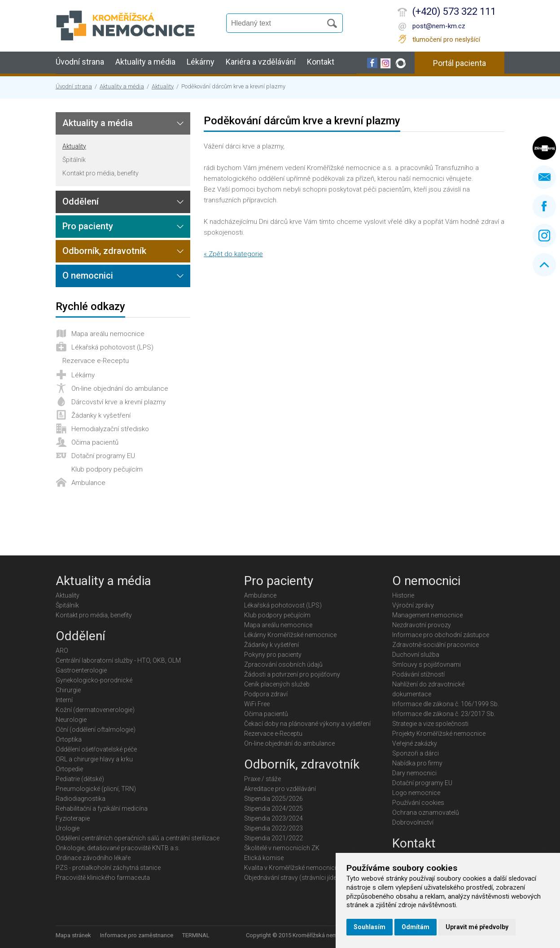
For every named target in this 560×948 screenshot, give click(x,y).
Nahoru (544, 265)
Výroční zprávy (413, 605)
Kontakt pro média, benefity (101, 173)
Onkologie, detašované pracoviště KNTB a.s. (118, 848)
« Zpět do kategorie (233, 254)
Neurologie (71, 720)
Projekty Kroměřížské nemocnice (439, 734)
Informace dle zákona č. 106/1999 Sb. (446, 704)
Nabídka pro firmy (417, 763)
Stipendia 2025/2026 (273, 799)
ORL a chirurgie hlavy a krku (94, 759)
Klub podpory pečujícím (107, 469)
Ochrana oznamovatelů (426, 813)
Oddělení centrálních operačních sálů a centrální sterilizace (138, 838)
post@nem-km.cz (439, 26)
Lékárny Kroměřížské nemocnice (290, 635)
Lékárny (201, 62)
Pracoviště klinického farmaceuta (103, 878)
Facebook (544, 206)
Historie (403, 595)
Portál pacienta (459, 63)
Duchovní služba (416, 655)
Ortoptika (69, 739)
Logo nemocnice (416, 793)
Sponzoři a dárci (416, 753)
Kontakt (321, 62)
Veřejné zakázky (415, 743)
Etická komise (264, 858)
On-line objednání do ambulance (120, 389)
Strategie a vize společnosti (430, 724)
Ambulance (88, 483)
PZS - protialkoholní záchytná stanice (108, 868)
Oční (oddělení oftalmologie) (96, 730)
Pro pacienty (88, 226)
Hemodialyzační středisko (110, 429)
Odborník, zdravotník (104, 251)
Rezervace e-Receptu (96, 361)
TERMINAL (196, 935)
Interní (64, 700)
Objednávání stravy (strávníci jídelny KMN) (303, 878)
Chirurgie (68, 690)
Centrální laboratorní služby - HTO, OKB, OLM (118, 660)
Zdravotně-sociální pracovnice (435, 645)
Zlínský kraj (544, 148)
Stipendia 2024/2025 (273, 808)
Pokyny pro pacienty (273, 655)
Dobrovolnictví (413, 822)
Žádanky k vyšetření (101, 415)
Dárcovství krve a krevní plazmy (118, 402)
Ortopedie (69, 769)
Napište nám (544, 177)
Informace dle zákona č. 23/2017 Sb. (444, 714)
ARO (62, 651)
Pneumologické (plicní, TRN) (96, 789)
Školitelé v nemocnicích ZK (282, 848)
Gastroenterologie (81, 670)
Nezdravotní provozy (422, 625)
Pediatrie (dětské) (80, 779)
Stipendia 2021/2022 (273, 838)
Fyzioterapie (73, 818)
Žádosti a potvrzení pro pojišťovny (292, 674)
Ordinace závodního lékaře (93, 858)
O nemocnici (88, 275)
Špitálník (74, 160)
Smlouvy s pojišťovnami (427, 664)
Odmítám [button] (416, 927)
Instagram (544, 236)
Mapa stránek (73, 935)
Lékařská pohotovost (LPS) (112, 347)
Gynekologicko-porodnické (94, 680)
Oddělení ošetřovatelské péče (96, 749)
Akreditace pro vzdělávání (280, 789)
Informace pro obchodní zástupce (441, 635)
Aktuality (163, 86)
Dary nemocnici (414, 773)
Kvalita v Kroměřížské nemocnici (290, 868)
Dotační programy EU (103, 456)
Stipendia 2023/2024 (273, 818)
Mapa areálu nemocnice (108, 334)
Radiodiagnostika (81, 799)
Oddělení (81, 201)
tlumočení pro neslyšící (446, 39)
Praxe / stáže (262, 779)
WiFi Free (257, 704)
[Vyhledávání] (278, 23)
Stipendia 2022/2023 (273, 828)
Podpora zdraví (266, 694)
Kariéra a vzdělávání (261, 62)
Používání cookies (418, 803)
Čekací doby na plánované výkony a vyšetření (307, 724)
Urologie (68, 828)
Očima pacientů (95, 442)
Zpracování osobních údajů (283, 664)
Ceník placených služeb (277, 684)
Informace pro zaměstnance (137, 935)
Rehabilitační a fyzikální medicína (102, 808)
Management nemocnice (427, 615)
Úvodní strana (80, 62)
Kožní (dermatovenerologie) (95, 710)
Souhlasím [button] (370, 927)
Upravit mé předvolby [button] (477, 927)
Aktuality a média (145, 62)
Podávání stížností (418, 674)
